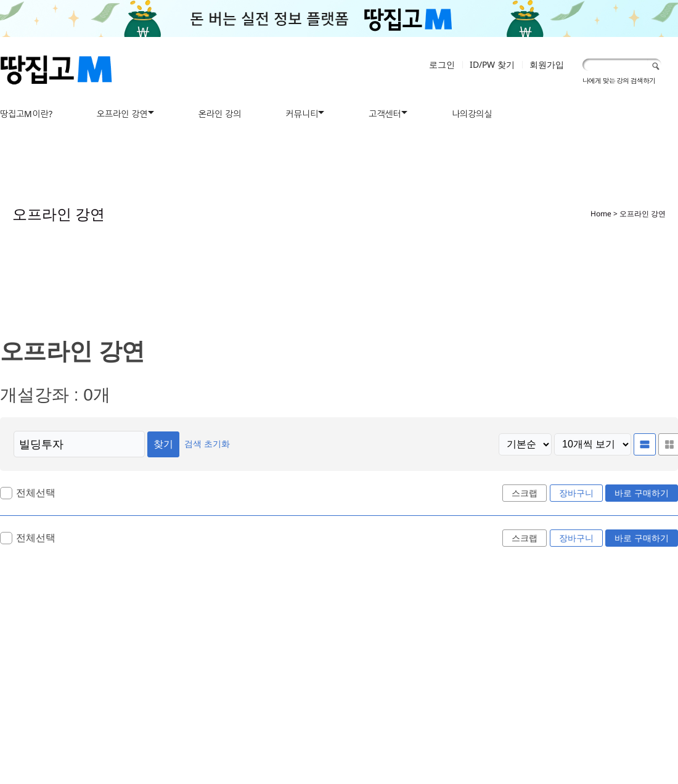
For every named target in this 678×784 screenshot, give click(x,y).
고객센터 (385, 114)
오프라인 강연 (122, 114)
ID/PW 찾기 (492, 64)
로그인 (442, 64)
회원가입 (547, 64)
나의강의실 (472, 114)
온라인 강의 (220, 114)
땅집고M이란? (26, 114)
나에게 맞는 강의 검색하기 (619, 80)
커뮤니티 (302, 114)
